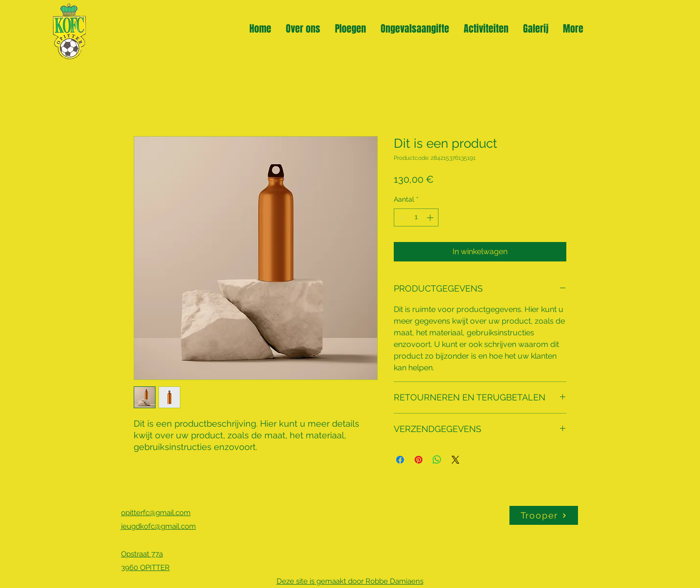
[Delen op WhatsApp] (437, 460)
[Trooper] (544, 515)
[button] (350, 27)
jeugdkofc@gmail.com (158, 526)
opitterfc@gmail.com (156, 513)
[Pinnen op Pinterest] (419, 460)
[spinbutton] (416, 217)
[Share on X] (455, 460)
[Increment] (431, 217)
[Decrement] (401, 217)
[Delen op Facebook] (400, 460)
